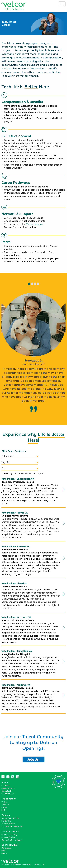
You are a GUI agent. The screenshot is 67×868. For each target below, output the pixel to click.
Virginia (20, 462)
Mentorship (6, 821)
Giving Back (6, 791)
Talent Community (43, 736)
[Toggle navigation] (62, 4)
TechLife (5, 805)
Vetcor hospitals (35, 224)
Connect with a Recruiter (12, 826)
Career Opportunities (10, 818)
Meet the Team (8, 788)
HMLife (4, 807)
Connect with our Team (12, 840)
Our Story (5, 786)
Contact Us (6, 848)
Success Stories (8, 824)
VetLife (4, 802)
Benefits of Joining (9, 834)
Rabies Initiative (8, 794)
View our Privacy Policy (35, 864)
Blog (3, 851)
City (20, 468)
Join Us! (33, 759)
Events (4, 853)
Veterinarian (20, 456)
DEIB (3, 810)
